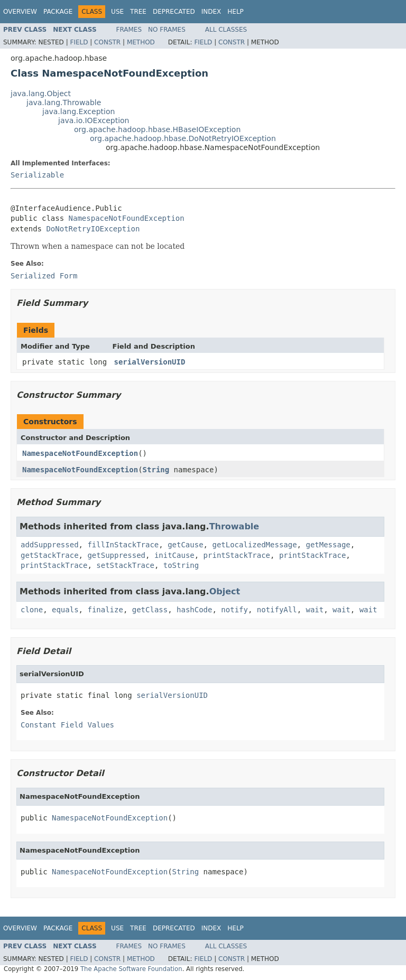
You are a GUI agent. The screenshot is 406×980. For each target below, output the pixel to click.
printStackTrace (237, 555)
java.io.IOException (94, 120)
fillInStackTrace (123, 545)
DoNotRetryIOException (93, 229)
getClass (150, 610)
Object (225, 591)
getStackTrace (50, 555)
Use (117, 12)
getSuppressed (116, 555)
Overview (20, 12)
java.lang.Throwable (64, 102)
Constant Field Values (67, 725)
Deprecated (174, 12)
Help (236, 12)
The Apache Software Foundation (131, 969)
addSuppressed (50, 545)
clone (32, 610)
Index (211, 12)
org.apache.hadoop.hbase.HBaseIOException (157, 129)
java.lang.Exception (79, 111)
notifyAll (277, 610)
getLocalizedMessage (254, 545)
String (156, 470)
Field (79, 42)
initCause (174, 555)
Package (58, 12)
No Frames (167, 30)
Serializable (37, 175)
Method (141, 42)
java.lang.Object (41, 94)
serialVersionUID (150, 362)
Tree (138, 12)
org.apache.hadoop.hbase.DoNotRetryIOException (183, 138)
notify (234, 610)
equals (65, 610)
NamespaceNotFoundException (127, 218)
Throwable (234, 526)
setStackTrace (125, 565)
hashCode (194, 610)
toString (181, 565)
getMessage (328, 545)
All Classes (226, 30)
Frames (129, 30)
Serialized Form (44, 276)
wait (315, 610)
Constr (107, 42)
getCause (185, 545)
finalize (105, 610)
